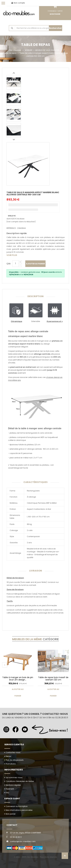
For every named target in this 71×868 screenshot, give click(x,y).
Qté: (9, 264)
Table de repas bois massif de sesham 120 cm (53, 678)
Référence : (12, 228)
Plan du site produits (15, 760)
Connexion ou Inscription (17, 806)
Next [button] (14, 139)
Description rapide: (17, 233)
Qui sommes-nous (14, 777)
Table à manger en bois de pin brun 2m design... (18, 678)
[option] (14, 82)
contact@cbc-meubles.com (23, 841)
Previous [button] (14, 73)
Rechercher (55, 28)
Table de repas (10, 53)
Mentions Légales (13, 785)
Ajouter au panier (35, 264)
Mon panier (11, 814)
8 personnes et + (55, 321)
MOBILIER (29, 50)
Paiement (10, 789)
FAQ (7, 793)
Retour (8, 756)
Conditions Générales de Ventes (20, 781)
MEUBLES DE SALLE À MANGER (47, 50)
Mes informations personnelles (19, 810)
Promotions (11, 764)
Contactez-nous (13, 752)
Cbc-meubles (15, 50)
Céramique (16, 321)
